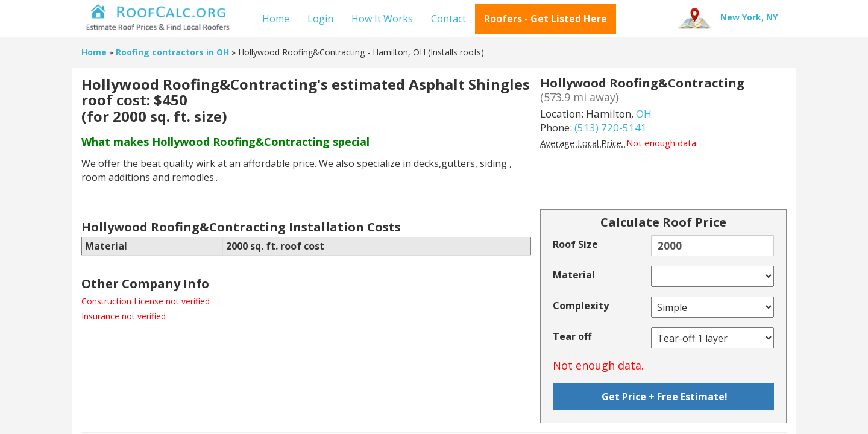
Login (320, 19)
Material (574, 275)
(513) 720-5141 (611, 127)
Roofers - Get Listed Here (546, 19)
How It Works (382, 19)
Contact (448, 19)
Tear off (572, 336)
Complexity (581, 306)
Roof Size (575, 244)
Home (276, 19)
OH (644, 114)
